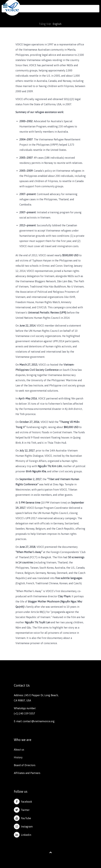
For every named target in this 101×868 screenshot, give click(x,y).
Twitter (22, 810)
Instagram (23, 827)
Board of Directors (25, 765)
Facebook (23, 802)
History (18, 757)
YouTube (22, 818)
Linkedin (23, 835)
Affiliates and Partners (27, 773)
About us (19, 750)
